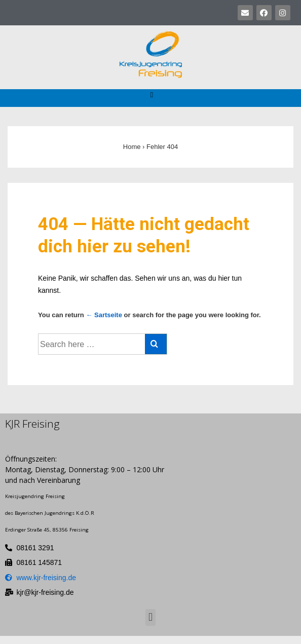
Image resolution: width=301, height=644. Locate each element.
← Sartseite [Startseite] (104, 315)
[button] (152, 95)
